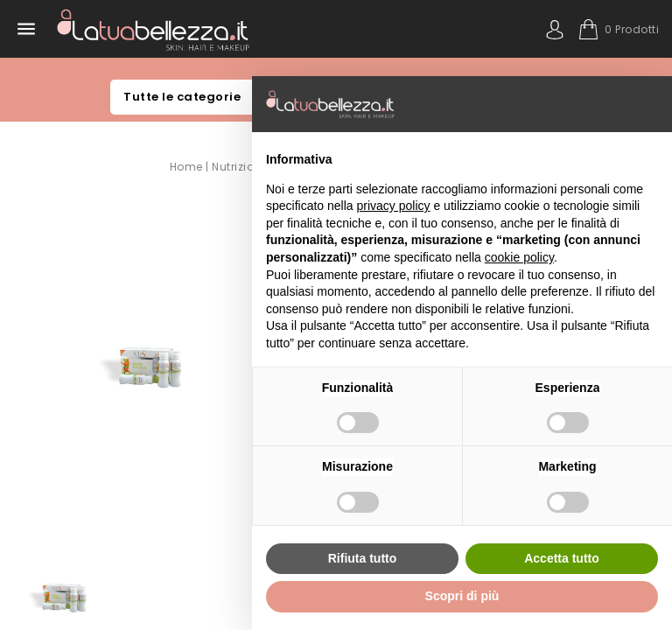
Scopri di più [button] (462, 596)
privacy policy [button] (394, 206)
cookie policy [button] (519, 257)
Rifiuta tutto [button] (363, 558)
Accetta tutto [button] (562, 558)
